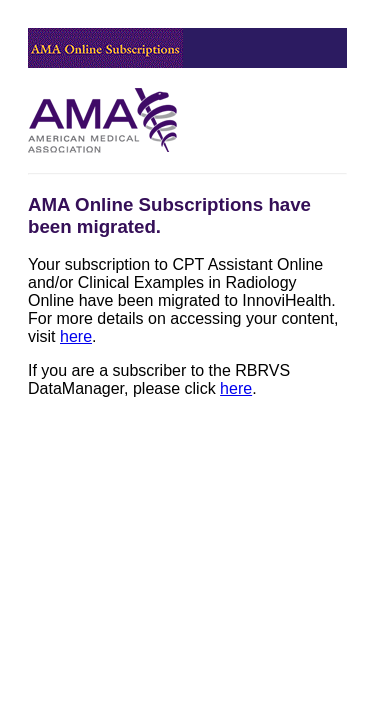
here (76, 336)
